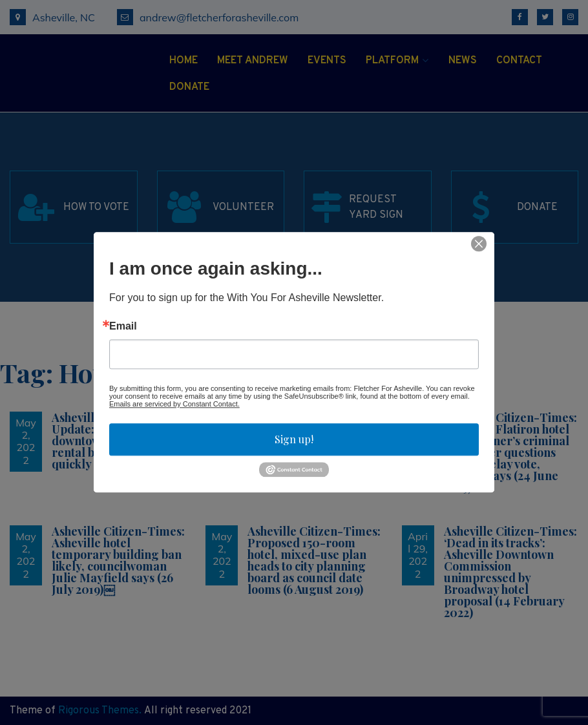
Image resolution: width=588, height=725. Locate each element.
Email (123, 326)
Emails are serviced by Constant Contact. (174, 404)
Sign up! (294, 439)
